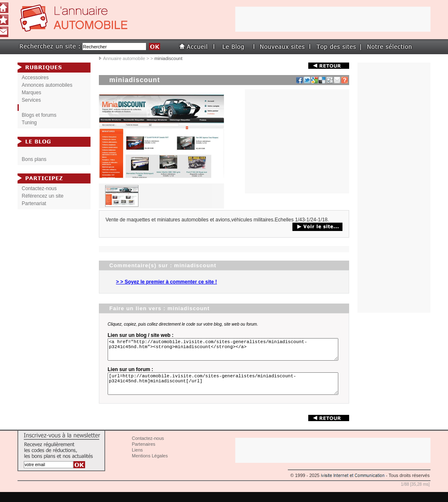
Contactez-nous (39, 188)
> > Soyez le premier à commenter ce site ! (166, 282)
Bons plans (34, 159)
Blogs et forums (39, 115)
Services (31, 100)
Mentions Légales (150, 466)
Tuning (29, 123)
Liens (137, 460)
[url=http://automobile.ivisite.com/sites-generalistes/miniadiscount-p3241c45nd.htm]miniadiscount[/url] (224, 391)
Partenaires (143, 454)
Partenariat (34, 203)
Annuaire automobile (124, 58)
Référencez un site (43, 196)
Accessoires (35, 78)
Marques (31, 93)
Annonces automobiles (47, 85)
